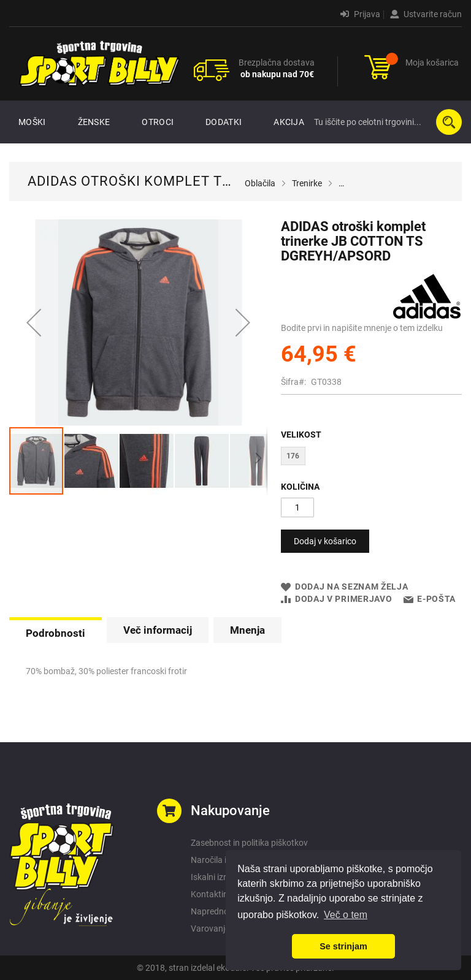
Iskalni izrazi (214, 877)
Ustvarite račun (426, 14)
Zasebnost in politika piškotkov (249, 843)
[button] (34, 323)
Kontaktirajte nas (224, 894)
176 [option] (293, 456)
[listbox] (371, 458)
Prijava (360, 14)
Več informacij (158, 630)
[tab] (56, 632)
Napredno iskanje (224, 911)
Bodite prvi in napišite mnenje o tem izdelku (362, 328)
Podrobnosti (56, 633)
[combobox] (385, 122)
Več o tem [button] (346, 915)
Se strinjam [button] (343, 946)
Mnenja (247, 630)
